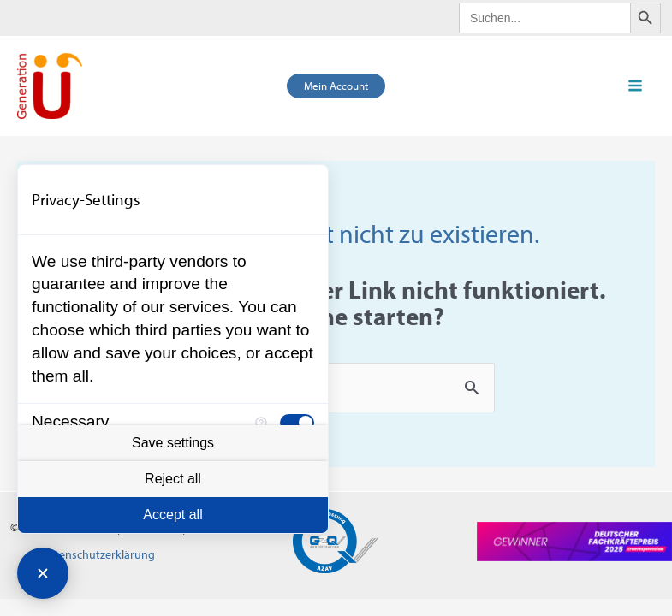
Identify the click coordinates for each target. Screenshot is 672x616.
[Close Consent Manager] (43, 573)
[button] (336, 86)
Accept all (172, 515)
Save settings (173, 443)
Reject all (173, 479)
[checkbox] (297, 423)
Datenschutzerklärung (98, 554)
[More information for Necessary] (261, 423)
